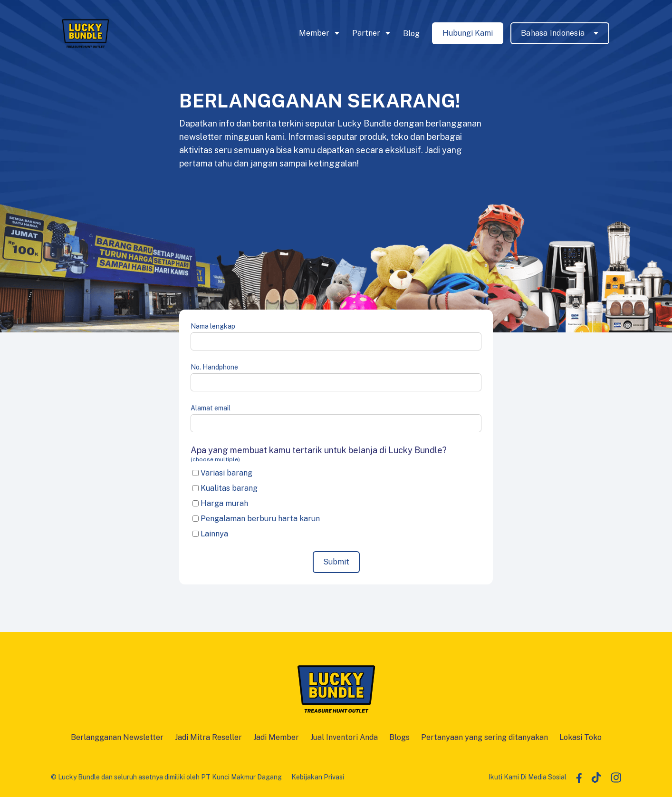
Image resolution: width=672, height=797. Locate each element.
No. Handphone (214, 367)
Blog (411, 34)
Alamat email (211, 408)
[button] (321, 33)
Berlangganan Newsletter (117, 737)
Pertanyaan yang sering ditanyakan (485, 737)
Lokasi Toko (581, 737)
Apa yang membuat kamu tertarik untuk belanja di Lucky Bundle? (336, 454)
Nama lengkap (213, 326)
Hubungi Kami (468, 33)
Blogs (399, 737)
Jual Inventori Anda (344, 737)
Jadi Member (276, 737)
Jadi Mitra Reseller (208, 737)
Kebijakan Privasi (318, 777)
